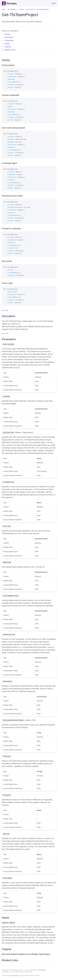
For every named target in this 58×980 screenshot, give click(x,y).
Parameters (9, 40)
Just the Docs (15, 976)
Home (4, 9)
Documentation (12, 9)
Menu (54, 3)
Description (9, 37)
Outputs (8, 47)
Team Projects (30, 9)
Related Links (10, 50)
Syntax (7, 34)
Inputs (7, 44)
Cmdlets (21, 9)
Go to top (5, 310)
